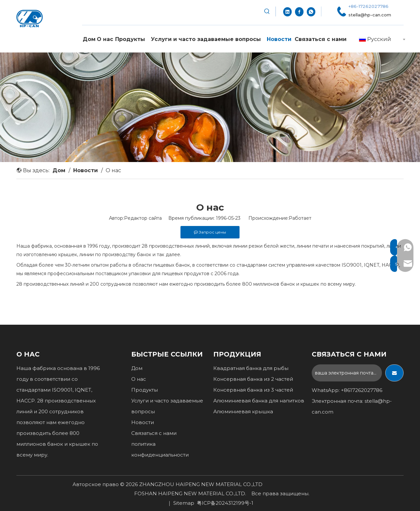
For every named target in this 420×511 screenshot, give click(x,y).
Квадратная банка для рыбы (251, 368)
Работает (300, 218)
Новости (143, 422)
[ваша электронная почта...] (347, 373)
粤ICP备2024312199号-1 (225, 503)
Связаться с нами (154, 433)
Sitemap (184, 503)
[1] (210, 107)
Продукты (145, 390)
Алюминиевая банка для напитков (259, 401)
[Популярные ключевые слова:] (267, 11)
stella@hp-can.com (370, 15)
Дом (137, 368)
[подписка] (394, 373)
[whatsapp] (311, 11)
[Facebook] (299, 11)
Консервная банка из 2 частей (253, 379)
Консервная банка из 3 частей (253, 390)
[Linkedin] (287, 11)
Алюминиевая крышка (243, 411)
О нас (139, 379)
